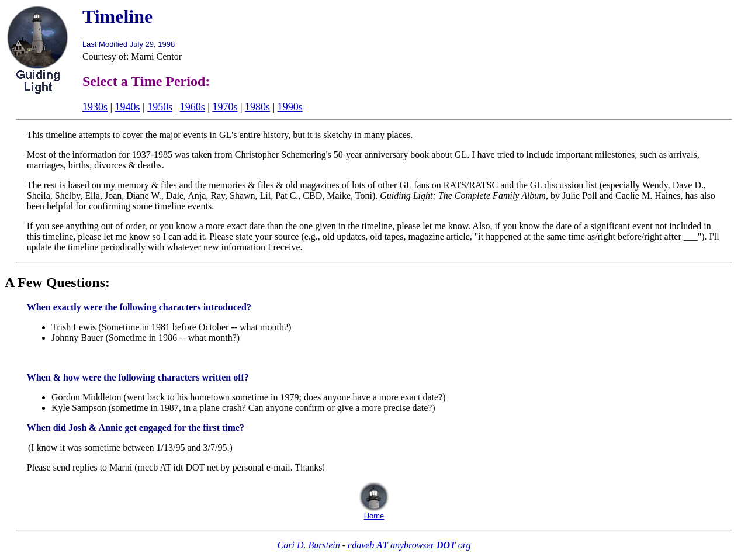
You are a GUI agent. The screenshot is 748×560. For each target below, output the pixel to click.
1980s (257, 107)
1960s (193, 107)
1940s (128, 107)
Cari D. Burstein (309, 545)
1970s (225, 107)
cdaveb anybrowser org (409, 545)
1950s (160, 107)
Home (374, 516)
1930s (95, 107)
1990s (290, 107)
